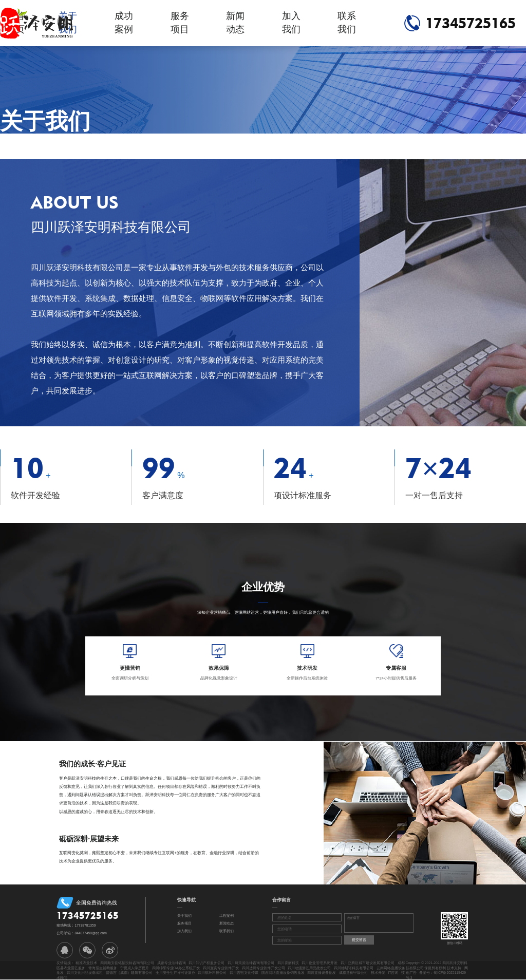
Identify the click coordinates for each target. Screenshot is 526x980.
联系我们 (347, 23)
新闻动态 (235, 23)
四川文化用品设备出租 (85, 973)
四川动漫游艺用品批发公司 (309, 968)
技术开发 (378, 973)
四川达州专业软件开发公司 (264, 968)
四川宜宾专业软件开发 (221, 968)
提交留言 (359, 940)
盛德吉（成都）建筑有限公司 (129, 973)
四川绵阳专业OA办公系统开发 (176, 968)
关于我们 (184, 916)
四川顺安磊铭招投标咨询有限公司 (127, 963)
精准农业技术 (86, 963)
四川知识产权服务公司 (206, 963)
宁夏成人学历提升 (135, 968)
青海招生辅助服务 (103, 968)
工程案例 (227, 916)
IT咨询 (393, 973)
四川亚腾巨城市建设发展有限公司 (368, 963)
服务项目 (180, 23)
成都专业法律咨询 (172, 963)
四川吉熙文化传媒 (244, 973)
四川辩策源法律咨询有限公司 (251, 963)
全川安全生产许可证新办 (175, 973)
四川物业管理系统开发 (320, 963)
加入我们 (291, 23)
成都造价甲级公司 (353, 973)
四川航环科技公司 (212, 973)
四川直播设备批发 (322, 973)
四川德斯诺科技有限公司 (354, 968)
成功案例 (124, 23)
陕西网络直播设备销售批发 (283, 973)
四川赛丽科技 (288, 963)
